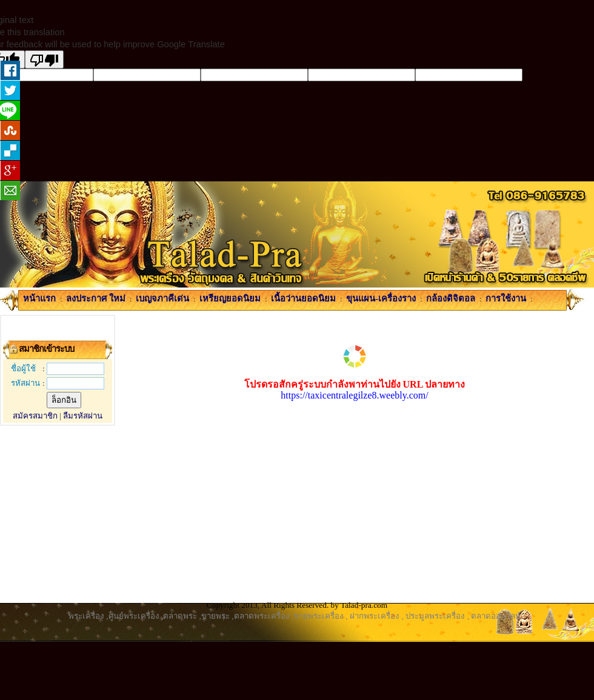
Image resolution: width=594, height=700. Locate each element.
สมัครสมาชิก (35, 416)
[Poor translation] (44, 59)
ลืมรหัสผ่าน (83, 416)
